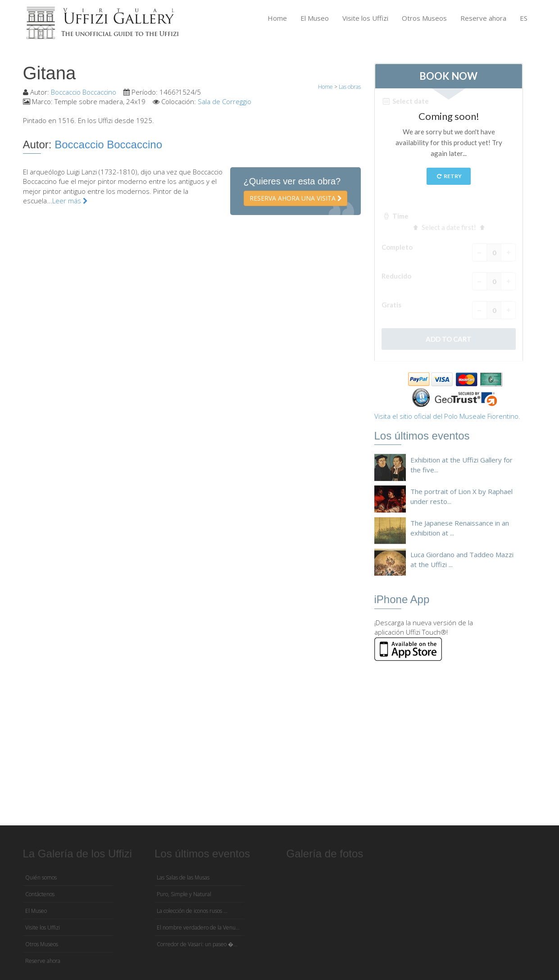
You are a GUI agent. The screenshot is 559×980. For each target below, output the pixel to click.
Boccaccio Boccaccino (84, 92)
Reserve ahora (483, 18)
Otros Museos (424, 18)
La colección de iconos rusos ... (192, 911)
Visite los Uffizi (365, 18)
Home (277, 18)
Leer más (70, 201)
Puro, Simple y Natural (184, 894)
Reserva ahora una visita (295, 198)
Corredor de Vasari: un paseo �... (197, 944)
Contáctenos (40, 894)
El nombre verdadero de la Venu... (198, 927)
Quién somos (41, 877)
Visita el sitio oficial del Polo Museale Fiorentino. (447, 416)
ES (524, 18)
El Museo (315, 18)
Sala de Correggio (225, 101)
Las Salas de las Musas (183, 877)
